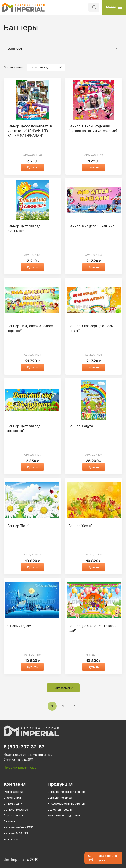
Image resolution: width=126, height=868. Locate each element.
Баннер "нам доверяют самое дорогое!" (30, 328)
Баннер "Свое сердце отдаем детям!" (91, 328)
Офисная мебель (60, 810)
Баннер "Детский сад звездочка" (24, 429)
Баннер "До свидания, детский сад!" (93, 628)
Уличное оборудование (64, 815)
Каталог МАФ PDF (16, 833)
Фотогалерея (13, 792)
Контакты (11, 839)
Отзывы (9, 821)
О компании (12, 798)
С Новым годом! (19, 626)
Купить (32, 167)
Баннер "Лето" (18, 526)
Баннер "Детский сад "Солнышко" (24, 229)
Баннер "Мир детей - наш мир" (92, 226)
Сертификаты (14, 815)
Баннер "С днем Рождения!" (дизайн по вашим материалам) (93, 129)
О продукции (13, 804)
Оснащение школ (60, 798)
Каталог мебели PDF (18, 827)
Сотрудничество (16, 810)
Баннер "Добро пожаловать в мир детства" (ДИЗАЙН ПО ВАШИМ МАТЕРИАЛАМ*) (30, 131)
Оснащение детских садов (66, 792)
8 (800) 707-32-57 (24, 747)
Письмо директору (20, 767)
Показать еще (63, 688)
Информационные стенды (66, 804)
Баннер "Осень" (80, 526)
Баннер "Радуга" (81, 426)
